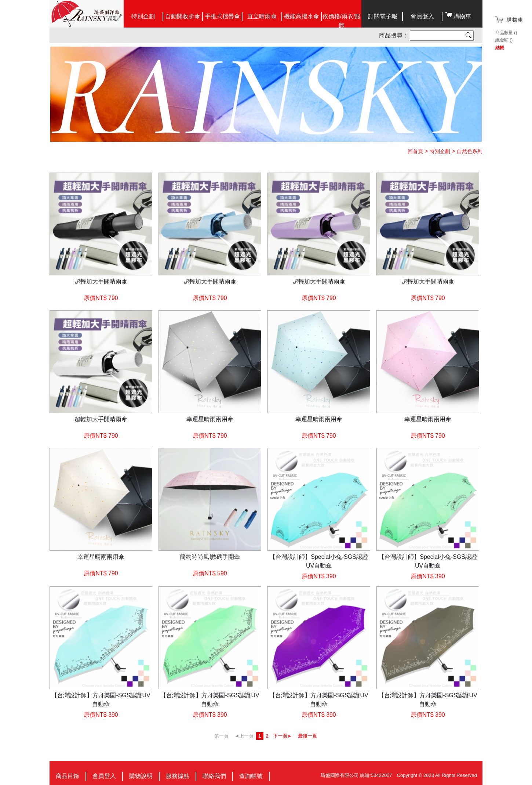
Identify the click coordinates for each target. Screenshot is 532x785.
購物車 (462, 16)
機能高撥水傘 (302, 16)
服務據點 (178, 776)
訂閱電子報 (383, 16)
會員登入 (422, 16)
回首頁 (415, 151)
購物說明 (141, 776)
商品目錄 (68, 776)
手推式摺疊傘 (222, 16)
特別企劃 (143, 16)
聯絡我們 (214, 776)
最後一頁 (307, 736)
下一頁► (283, 736)
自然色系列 (470, 151)
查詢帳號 (251, 776)
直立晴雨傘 (262, 16)
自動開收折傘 (183, 16)
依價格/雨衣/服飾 (342, 21)
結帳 (500, 48)
